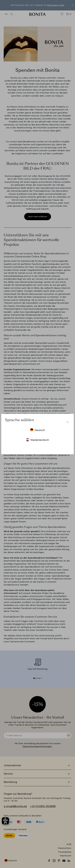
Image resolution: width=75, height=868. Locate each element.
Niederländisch (37, 440)
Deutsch (38, 430)
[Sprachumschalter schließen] (67, 422)
